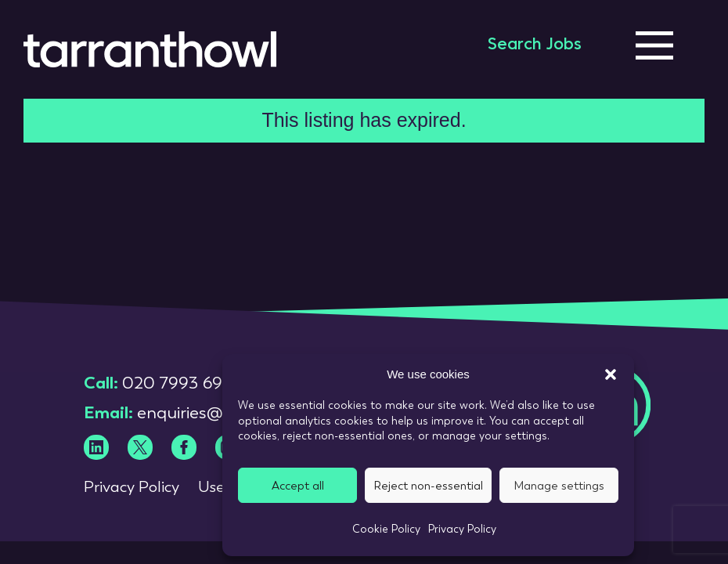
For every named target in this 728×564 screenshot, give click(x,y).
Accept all (298, 486)
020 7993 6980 (183, 383)
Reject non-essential (428, 486)
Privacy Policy (462, 529)
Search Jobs (535, 45)
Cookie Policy (386, 529)
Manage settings (559, 486)
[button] (611, 374)
